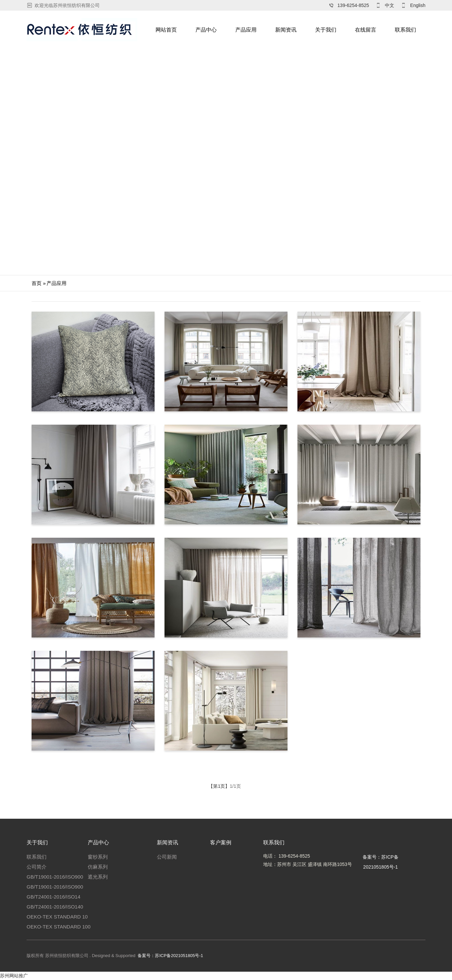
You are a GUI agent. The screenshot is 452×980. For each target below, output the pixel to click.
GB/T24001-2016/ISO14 (54, 897)
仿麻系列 (98, 867)
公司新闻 (167, 857)
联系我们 (405, 30)
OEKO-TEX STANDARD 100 (58, 927)
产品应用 (246, 30)
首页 (37, 283)
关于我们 (326, 30)
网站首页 (166, 30)
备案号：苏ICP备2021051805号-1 (170, 956)
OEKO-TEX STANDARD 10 (57, 917)
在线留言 (366, 30)
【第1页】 (219, 786)
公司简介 (37, 867)
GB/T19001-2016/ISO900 (55, 877)
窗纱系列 (98, 857)
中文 (390, 5)
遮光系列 (98, 877)
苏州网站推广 (14, 976)
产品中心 (206, 30)
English (418, 5)
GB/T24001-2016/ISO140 (55, 907)
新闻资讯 (286, 30)
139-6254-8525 (353, 5)
